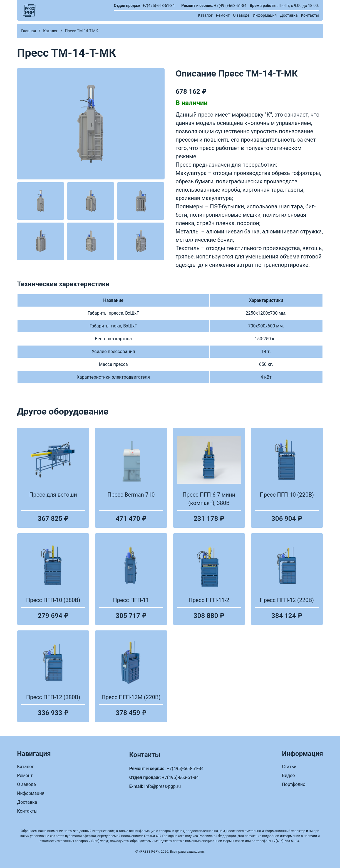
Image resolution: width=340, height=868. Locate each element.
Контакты (310, 15)
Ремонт (223, 15)
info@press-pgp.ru (162, 786)
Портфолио (294, 784)
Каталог (205, 15)
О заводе (241, 15)
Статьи (289, 767)
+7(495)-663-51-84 (159, 6)
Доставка (289, 15)
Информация (265, 15)
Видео (288, 775)
